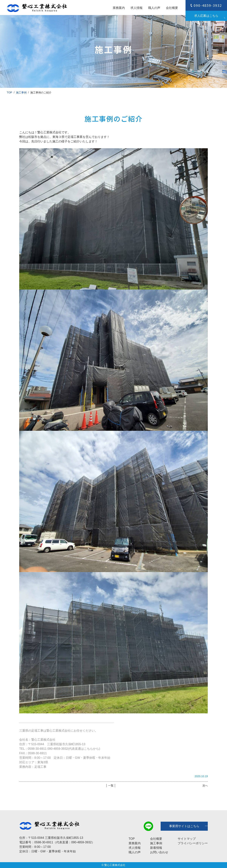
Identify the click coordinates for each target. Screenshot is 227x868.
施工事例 (21, 92)
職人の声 (154, 8)
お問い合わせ (159, 852)
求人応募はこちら (206, 16)
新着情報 (156, 848)
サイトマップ (187, 839)
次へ (205, 785)
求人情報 (137, 8)
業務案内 (119, 8)
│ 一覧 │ (111, 785)
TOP (10, 92)
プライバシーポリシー (193, 843)
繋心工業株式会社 (115, 865)
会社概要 (172, 8)
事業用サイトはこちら (184, 826)
